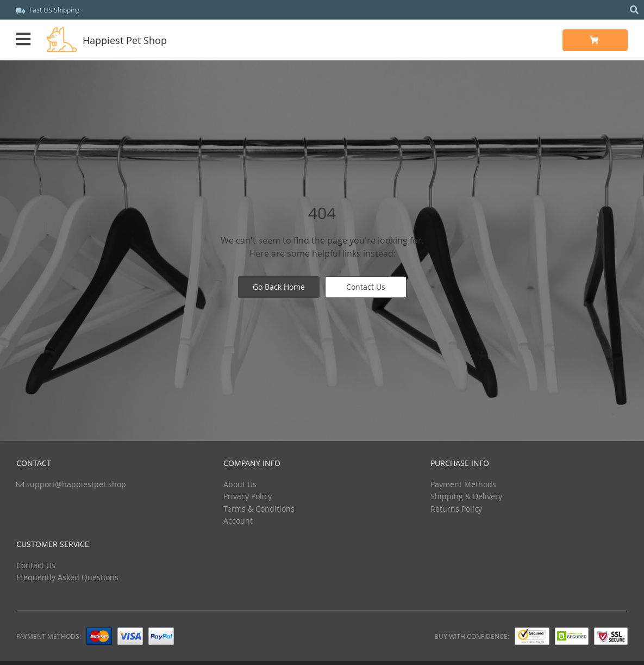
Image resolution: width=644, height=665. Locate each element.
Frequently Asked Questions (67, 577)
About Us (240, 484)
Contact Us (366, 287)
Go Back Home (279, 287)
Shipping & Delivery (466, 496)
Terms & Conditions (259, 509)
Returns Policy (456, 509)
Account (238, 521)
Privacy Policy (248, 496)
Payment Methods (463, 484)
